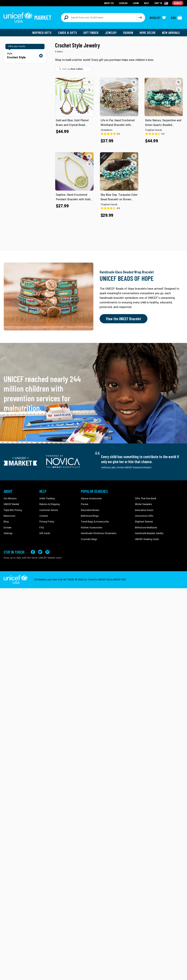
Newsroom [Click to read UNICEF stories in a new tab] (9, 516)
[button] (89, 82)
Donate (7, 528)
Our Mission (10, 499)
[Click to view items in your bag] (176, 18)
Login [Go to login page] (136, 3)
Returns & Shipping (50, 504)
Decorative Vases (144, 510)
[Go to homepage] (28, 18)
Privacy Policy (47, 522)
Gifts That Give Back (146, 499)
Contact (44, 516)
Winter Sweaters (144, 504)
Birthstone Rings (90, 516)
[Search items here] (99, 18)
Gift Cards (45, 533)
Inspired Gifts (42, 33)
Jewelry (111, 33)
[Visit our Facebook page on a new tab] (33, 552)
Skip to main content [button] (93, 0)
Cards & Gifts (67, 33)
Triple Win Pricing (13, 510)
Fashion (128, 33)
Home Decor (148, 33)
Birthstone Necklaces (146, 528)
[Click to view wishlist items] (158, 18)
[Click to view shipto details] (161, 3)
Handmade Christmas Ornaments (99, 533)
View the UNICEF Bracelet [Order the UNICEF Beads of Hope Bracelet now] (124, 319)
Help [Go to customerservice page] (146, 3)
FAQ (42, 528)
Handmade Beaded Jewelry (149, 533)
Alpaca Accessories (91, 499)
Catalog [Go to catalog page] (123, 3)
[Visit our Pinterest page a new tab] (47, 552)
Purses (85, 504)
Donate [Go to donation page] (178, 3)
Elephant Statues (144, 522)
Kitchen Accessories (92, 528)
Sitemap (8, 533)
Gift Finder (91, 33)
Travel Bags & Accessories (95, 522)
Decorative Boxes (90, 510)
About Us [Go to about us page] (109, 3)
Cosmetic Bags (89, 539)
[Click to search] (140, 18)
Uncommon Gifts (144, 516)
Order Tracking (47, 499)
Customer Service (49, 510)
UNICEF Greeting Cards (147, 539)
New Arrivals (171, 33)
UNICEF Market (11, 504)
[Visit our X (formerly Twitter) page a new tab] (40, 552)
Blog (6, 522)
